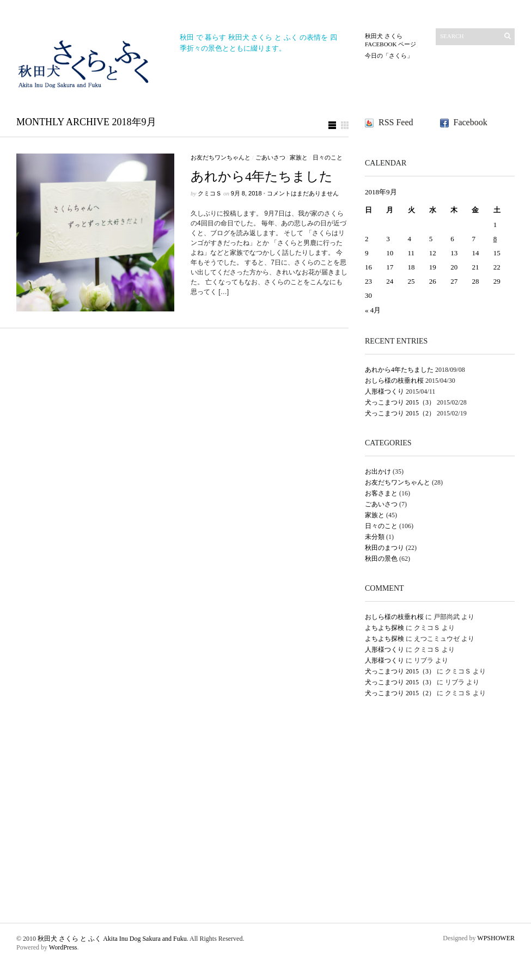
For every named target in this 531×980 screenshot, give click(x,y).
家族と (299, 157)
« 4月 (373, 310)
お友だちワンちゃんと (221, 157)
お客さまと (381, 493)
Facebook (471, 122)
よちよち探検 (384, 628)
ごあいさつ (270, 157)
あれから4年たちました (262, 176)
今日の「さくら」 (389, 56)
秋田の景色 (381, 559)
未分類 (375, 537)
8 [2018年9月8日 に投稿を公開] (495, 239)
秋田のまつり (384, 548)
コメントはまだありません (303, 193)
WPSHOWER (496, 938)
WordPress (63, 947)
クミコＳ (210, 193)
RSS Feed (396, 122)
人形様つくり (384, 391)
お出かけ (378, 471)
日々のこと (328, 157)
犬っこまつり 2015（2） (400, 413)
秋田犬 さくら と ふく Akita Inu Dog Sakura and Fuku (112, 939)
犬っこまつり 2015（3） (400, 402)
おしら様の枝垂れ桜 (394, 381)
